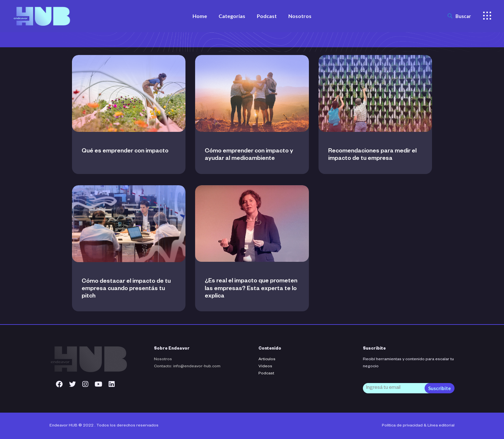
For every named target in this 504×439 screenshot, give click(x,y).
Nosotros (163, 360)
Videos (265, 367)
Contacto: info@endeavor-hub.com (187, 367)
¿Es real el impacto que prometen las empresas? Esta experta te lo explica (251, 289)
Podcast (266, 374)
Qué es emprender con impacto (125, 151)
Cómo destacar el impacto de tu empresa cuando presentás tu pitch (126, 289)
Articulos (267, 360)
